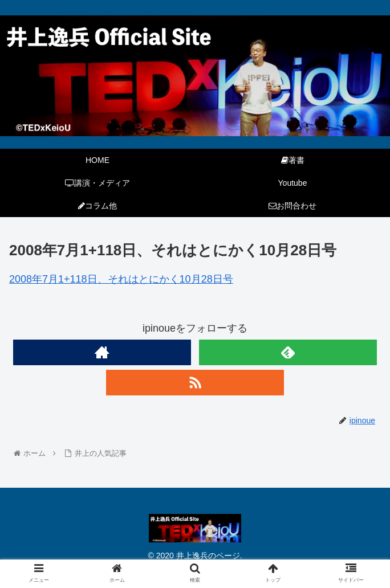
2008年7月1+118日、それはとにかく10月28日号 (121, 279)
